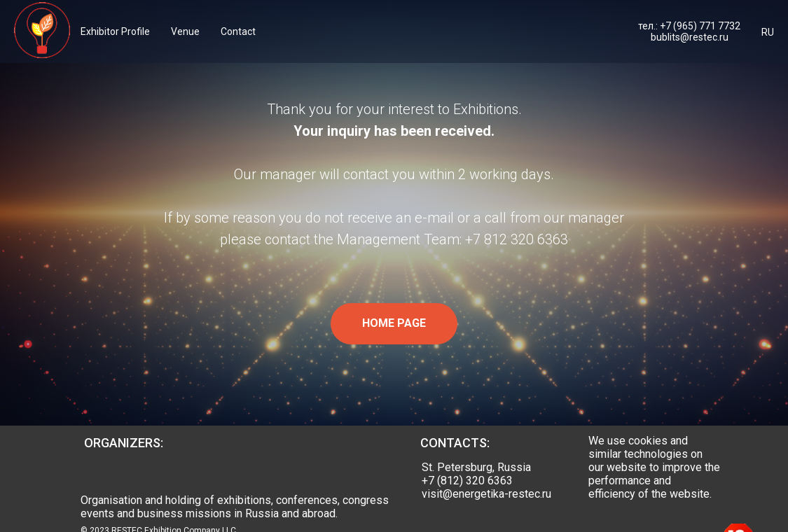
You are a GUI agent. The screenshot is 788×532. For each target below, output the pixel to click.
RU (768, 32)
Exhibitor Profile (115, 31)
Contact (238, 31)
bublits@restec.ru (690, 37)
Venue (185, 31)
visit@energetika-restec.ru (486, 494)
